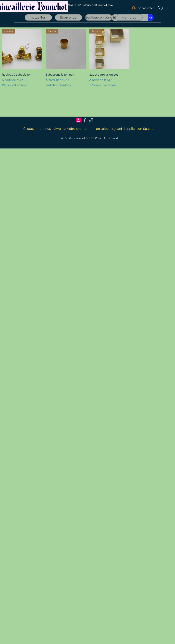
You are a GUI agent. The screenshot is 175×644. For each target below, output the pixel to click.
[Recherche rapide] (151, 18)
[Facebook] (85, 120)
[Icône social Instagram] (78, 120)
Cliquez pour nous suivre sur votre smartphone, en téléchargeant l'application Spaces (89, 129)
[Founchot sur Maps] (91, 120)
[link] (160, 8)
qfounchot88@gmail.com (98, 5)
